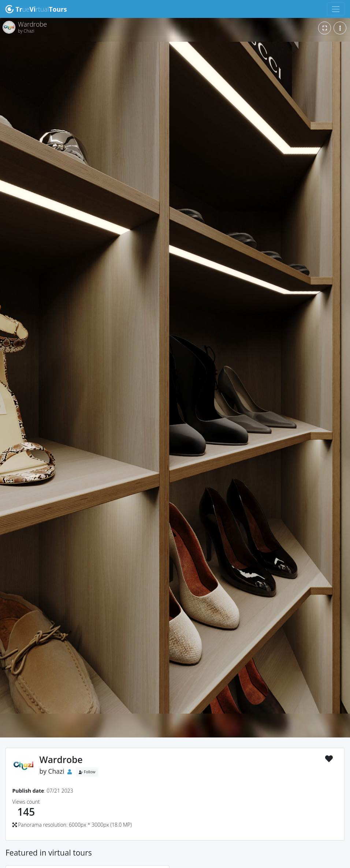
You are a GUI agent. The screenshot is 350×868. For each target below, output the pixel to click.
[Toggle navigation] (336, 9)
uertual (36, 9)
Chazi (56, 771)
